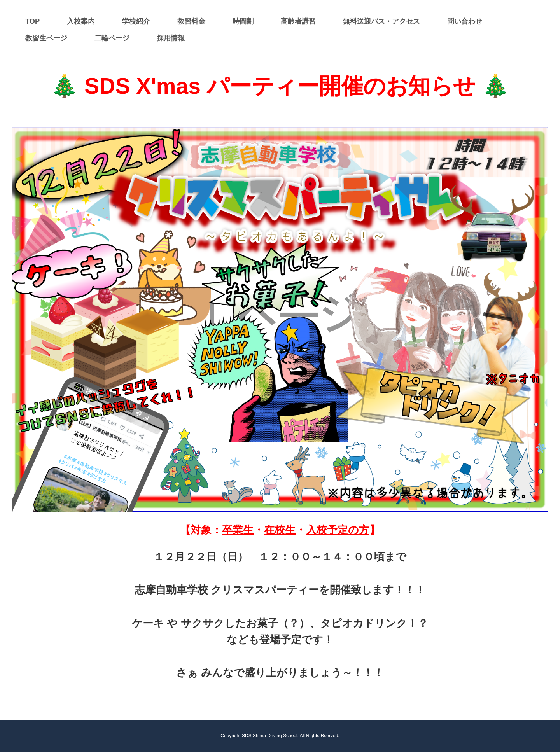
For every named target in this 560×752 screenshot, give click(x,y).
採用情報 (171, 38)
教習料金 (191, 21)
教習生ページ (46, 38)
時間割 (243, 21)
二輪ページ (112, 38)
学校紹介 (136, 21)
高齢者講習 (298, 21)
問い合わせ (465, 21)
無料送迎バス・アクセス (381, 21)
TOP (32, 21)
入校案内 (81, 21)
